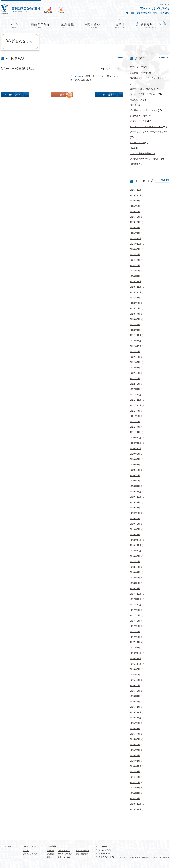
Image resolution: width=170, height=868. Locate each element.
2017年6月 (135, 621)
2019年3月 (135, 524)
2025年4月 (135, 222)
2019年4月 (135, 519)
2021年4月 (135, 427)
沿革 (48, 857)
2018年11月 (136, 545)
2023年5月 (135, 308)
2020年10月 (136, 449)
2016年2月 (135, 702)
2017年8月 (135, 615)
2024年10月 (136, 244)
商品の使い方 (136, 100)
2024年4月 (135, 260)
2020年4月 (135, 475)
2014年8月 (135, 772)
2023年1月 (135, 330)
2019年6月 (135, 513)
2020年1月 (135, 486)
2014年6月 (135, 782)
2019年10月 (136, 497)
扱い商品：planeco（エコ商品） (145, 159)
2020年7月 (135, 459)
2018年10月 (136, 551)
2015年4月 (135, 750)
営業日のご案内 (82, 854)
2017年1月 (135, 648)
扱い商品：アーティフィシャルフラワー (149, 78)
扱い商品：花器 (137, 143)
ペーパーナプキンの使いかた (144, 94)
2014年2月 (135, 798)
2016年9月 (135, 669)
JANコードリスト (138, 121)
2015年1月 (135, 761)
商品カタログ (136, 67)
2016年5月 (135, 691)
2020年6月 (135, 465)
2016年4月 (135, 696)
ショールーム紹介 (138, 116)
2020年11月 (136, 443)
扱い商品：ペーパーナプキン (144, 110)
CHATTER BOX (64, 857)
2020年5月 (135, 470)
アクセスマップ (64, 851)
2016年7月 (135, 680)
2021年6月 (135, 416)
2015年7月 (135, 734)
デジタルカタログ (30, 854)
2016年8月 (135, 675)
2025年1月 (135, 233)
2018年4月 (135, 572)
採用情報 (134, 164)
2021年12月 (136, 395)
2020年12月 (136, 438)
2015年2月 (135, 756)
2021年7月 (135, 411)
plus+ (133, 148)
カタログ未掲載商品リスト (143, 153)
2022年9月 (135, 352)
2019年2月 (135, 529)
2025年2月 (135, 228)
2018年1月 (135, 588)
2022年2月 (135, 384)
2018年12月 (136, 540)
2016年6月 (135, 685)
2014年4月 (135, 793)
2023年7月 (135, 298)
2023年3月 (135, 319)
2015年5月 (135, 745)
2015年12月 (136, 712)
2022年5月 (135, 373)
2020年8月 (135, 454)
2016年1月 (135, 707)
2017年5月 (135, 626)
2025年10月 (136, 195)
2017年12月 (136, 594)
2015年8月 (135, 729)
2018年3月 (135, 578)
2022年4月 (135, 378)
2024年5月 (135, 255)
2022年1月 (135, 389)
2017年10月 (136, 605)
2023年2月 (135, 325)
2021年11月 (136, 400)
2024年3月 (135, 265)
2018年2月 (135, 583)
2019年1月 (135, 535)
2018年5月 (135, 567)
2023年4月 (135, 314)
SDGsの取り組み (83, 851)
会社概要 (50, 854)
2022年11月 (136, 341)
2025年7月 (135, 206)
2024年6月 (135, 249)
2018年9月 (135, 556)
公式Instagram (77, 76)
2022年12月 (136, 335)
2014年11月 (136, 766)
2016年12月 (136, 653)
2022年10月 (136, 346)
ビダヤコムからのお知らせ (143, 89)
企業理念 (50, 851)
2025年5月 (135, 217)
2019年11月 (136, 492)
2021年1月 (135, 432)
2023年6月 (135, 303)
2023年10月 (136, 292)
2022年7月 (135, 362)
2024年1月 (135, 276)
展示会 (133, 105)
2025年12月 (136, 190)
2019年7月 (135, 508)
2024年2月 (135, 271)
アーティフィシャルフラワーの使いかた (149, 132)
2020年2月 (135, 481)
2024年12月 (136, 239)
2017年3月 (135, 637)
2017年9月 (135, 610)
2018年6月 (135, 562)
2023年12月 (136, 281)
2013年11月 (136, 809)
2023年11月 (136, 287)
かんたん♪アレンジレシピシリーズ (146, 127)
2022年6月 (135, 368)
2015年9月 (135, 723)
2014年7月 (135, 777)
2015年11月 (136, 718)
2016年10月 (136, 664)
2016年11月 (136, 659)
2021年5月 (135, 422)
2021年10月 (136, 405)
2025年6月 (135, 212)
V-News (26, 851)
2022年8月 (135, 357)
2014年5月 (135, 788)
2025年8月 (135, 201)
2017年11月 (136, 599)
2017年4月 (135, 632)
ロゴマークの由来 (65, 854)
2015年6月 (135, 739)
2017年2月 (135, 642)
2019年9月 (135, 502)
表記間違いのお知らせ (140, 73)
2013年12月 (136, 804)
